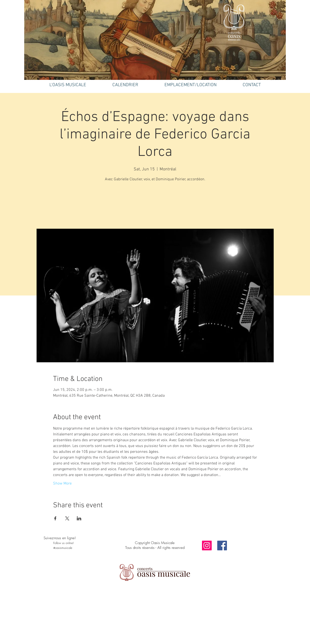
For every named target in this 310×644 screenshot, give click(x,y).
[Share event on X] (67, 518)
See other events (155, 206)
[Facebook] (222, 546)
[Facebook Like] (74, 560)
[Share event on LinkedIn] (79, 518)
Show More (62, 484)
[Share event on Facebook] (55, 518)
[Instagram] (207, 546)
